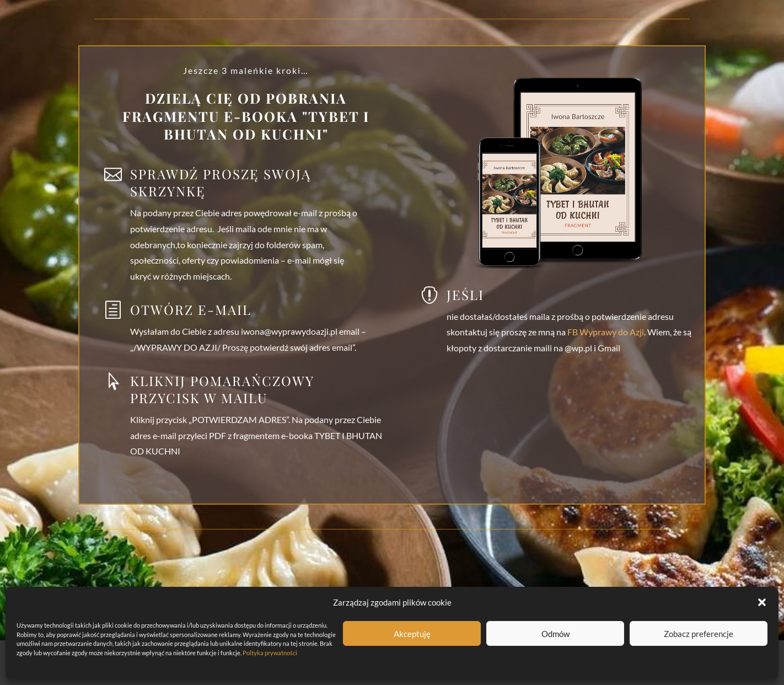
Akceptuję (412, 634)
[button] (762, 602)
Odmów (555, 634)
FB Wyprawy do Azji (605, 332)
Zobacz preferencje (699, 634)
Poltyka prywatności (270, 653)
